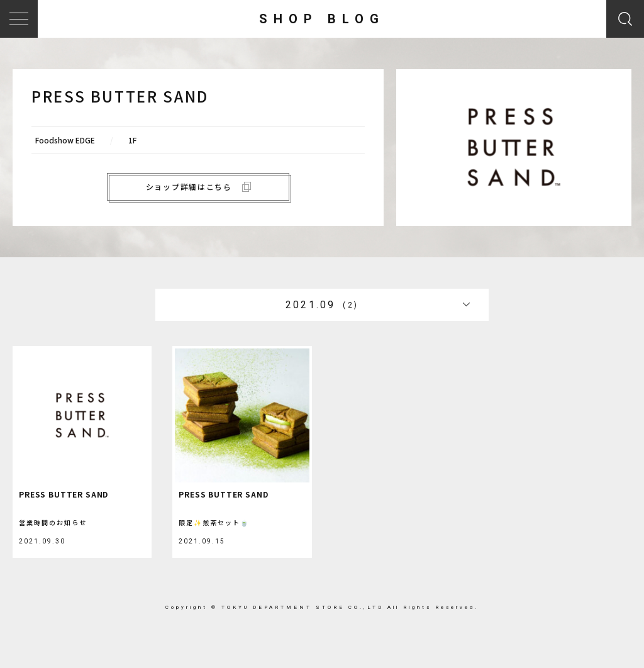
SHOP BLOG (322, 19)
